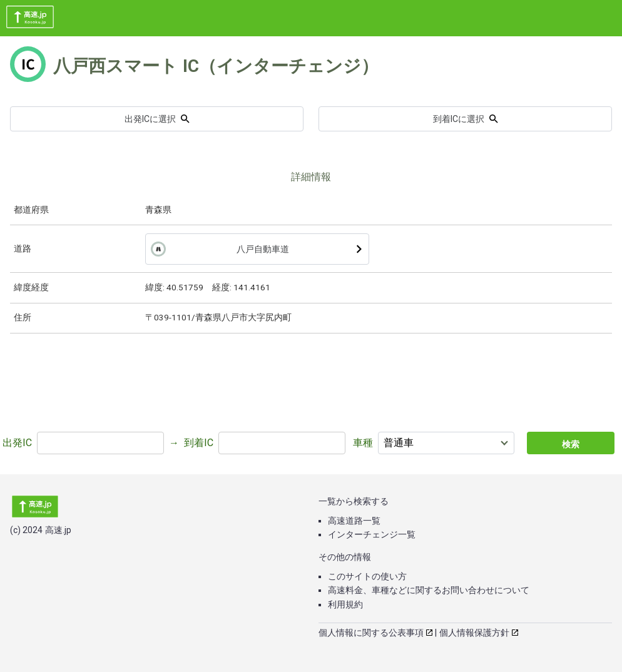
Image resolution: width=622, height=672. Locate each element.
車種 (363, 443)
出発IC (17, 443)
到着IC (199, 443)
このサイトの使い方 (367, 576)
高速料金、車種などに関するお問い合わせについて (429, 590)
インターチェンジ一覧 (372, 534)
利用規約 (345, 604)
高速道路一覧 (354, 521)
